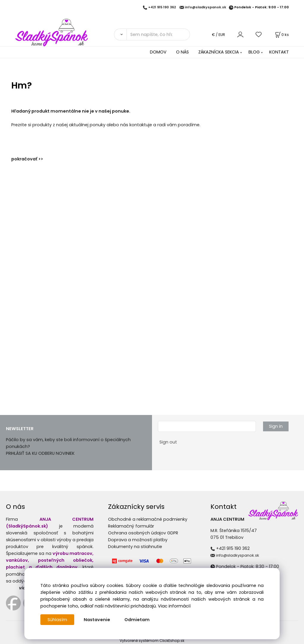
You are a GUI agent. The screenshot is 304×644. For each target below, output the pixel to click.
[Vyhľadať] (120, 34)
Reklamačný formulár (131, 526)
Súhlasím (57, 620)
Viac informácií (174, 606)
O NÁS (182, 52)
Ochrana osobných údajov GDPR (143, 533)
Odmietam (137, 620)
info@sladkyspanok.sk (206, 7)
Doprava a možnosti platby (138, 540)
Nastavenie (97, 620)
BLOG (254, 52)
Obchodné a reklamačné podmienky (148, 519)
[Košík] (281, 35)
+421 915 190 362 (162, 7)
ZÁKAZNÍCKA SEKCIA (219, 52)
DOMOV (158, 52)
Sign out (168, 442)
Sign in (276, 426)
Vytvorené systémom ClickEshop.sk (152, 641)
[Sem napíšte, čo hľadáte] (158, 34)
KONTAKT (279, 52)
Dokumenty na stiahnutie (135, 547)
